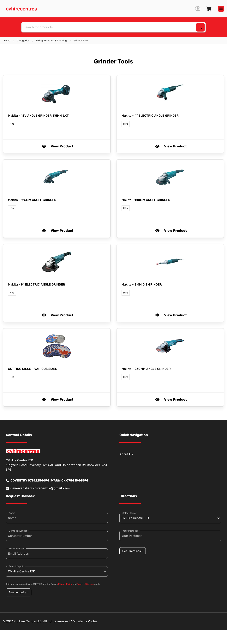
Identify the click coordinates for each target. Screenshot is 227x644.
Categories (23, 41)
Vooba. (93, 621)
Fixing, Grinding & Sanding (51, 41)
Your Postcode (131, 531)
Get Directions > (133, 551)
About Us (126, 454)
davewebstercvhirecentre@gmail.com (38, 488)
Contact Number (18, 531)
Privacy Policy (65, 584)
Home (7, 41)
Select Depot (16, 566)
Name (12, 513)
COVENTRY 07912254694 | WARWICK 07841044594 (47, 481)
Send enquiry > (18, 592)
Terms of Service (85, 584)
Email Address (17, 549)
